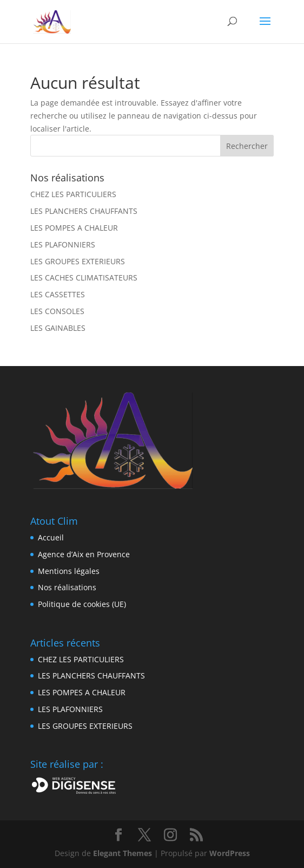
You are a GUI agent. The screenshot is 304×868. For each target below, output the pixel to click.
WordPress (230, 853)
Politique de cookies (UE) (82, 604)
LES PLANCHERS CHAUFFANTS (84, 211)
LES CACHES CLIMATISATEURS (84, 278)
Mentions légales (69, 571)
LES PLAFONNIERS (63, 244)
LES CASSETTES (58, 294)
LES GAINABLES (58, 328)
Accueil (51, 537)
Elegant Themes (123, 853)
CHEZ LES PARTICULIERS (73, 194)
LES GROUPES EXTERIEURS (78, 261)
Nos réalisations (67, 587)
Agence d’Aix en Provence (84, 554)
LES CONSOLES (57, 311)
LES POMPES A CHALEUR (74, 228)
